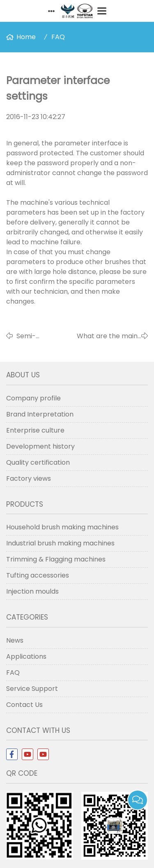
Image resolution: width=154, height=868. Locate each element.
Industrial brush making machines (60, 543)
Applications (26, 656)
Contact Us (24, 705)
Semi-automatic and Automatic (40, 336)
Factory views (29, 478)
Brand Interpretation (40, 414)
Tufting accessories (38, 575)
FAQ (58, 37)
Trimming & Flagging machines (56, 559)
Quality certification (38, 462)
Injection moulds (32, 591)
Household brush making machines (62, 527)
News (15, 640)
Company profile (33, 398)
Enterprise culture (35, 430)
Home (26, 37)
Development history (40, 446)
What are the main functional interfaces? (107, 336)
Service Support (32, 689)
